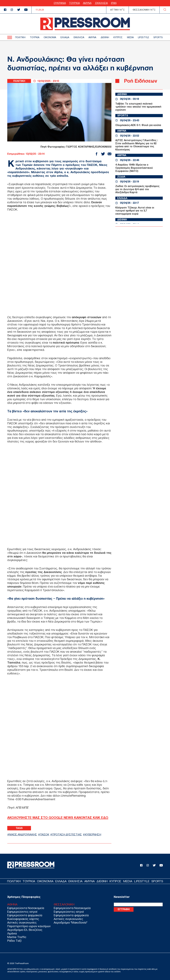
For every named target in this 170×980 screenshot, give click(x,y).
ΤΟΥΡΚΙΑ (74, 3)
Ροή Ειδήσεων (141, 81)
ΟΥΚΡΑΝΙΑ (60, 3)
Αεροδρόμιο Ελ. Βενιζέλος (25, 930)
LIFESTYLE (143, 37)
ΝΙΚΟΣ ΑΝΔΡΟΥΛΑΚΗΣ (23, 835)
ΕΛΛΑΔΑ (65, 37)
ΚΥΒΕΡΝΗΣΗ (93, 835)
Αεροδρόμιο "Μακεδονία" (70, 923)
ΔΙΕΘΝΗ (105, 37)
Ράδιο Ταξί (14, 941)
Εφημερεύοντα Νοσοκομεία (26, 908)
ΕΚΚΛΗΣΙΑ (101, 3)
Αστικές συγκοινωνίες (22, 923)
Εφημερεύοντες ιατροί (22, 912)
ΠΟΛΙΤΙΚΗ (20, 37)
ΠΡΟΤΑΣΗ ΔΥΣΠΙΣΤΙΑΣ (67, 835)
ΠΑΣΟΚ (45, 835)
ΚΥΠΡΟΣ (118, 37)
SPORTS (158, 37)
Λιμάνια (12, 933)
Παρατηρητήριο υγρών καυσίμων (29, 926)
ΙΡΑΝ (114, 3)
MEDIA (130, 37)
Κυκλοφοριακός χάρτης (23, 919)
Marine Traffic (17, 937)
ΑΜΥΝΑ (87, 3)
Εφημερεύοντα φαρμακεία (25, 915)
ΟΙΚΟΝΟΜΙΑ (50, 37)
